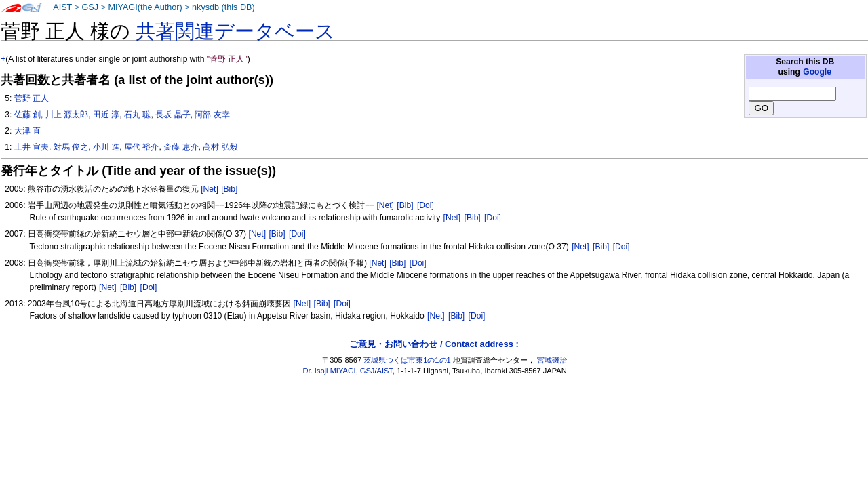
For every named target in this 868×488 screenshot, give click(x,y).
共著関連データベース (235, 31)
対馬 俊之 (71, 147)
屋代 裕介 (141, 147)
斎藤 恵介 (181, 147)
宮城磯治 (552, 360)
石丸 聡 (137, 115)
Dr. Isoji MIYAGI (330, 371)
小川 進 (106, 147)
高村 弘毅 (220, 147)
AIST (62, 7)
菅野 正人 (32, 98)
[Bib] (229, 189)
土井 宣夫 (32, 147)
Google (817, 72)
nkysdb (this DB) (223, 7)
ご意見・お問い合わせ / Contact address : (434, 344)
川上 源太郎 (67, 115)
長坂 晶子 (173, 115)
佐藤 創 (27, 115)
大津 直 (27, 131)
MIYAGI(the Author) (145, 7)
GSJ (90, 7)
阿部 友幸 (212, 115)
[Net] (210, 189)
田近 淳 (106, 115)
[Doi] (426, 205)
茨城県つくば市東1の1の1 (407, 360)
